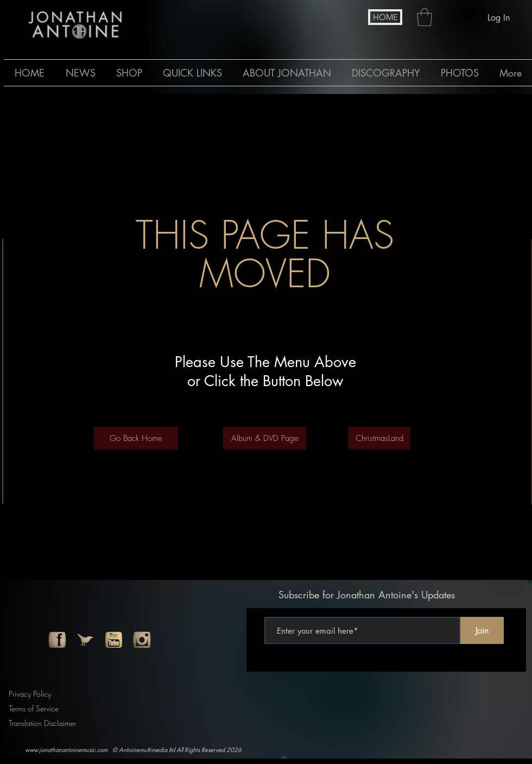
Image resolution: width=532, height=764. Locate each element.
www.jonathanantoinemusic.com (66, 750)
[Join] (482, 630)
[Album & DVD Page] (265, 438)
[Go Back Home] (136, 438)
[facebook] (57, 640)
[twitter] (85, 640)
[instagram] (142, 640)
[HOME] (385, 17)
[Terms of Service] (37, 708)
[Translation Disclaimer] (46, 723)
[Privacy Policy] (32, 694)
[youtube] (114, 640)
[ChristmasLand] (379, 438)
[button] (425, 17)
